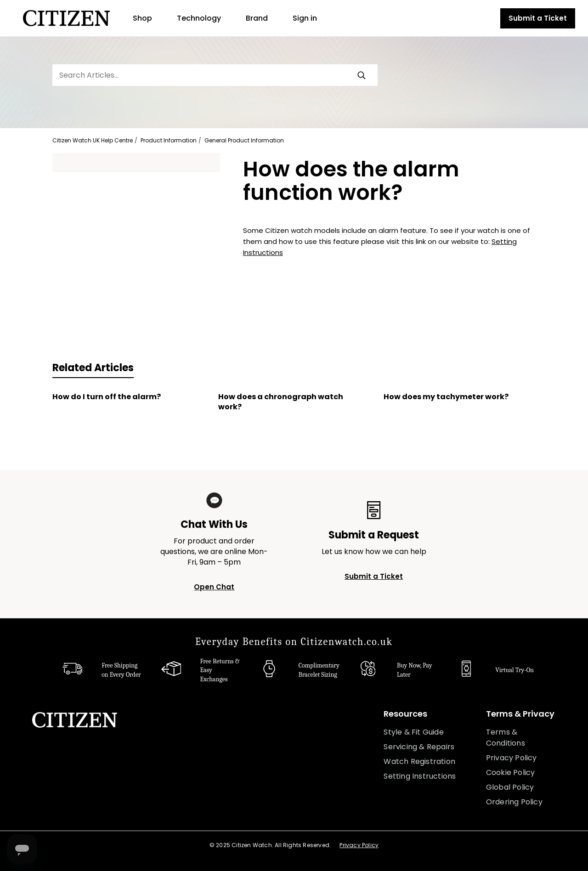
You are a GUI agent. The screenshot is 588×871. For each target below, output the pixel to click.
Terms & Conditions (506, 738)
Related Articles (93, 368)
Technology (199, 18)
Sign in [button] (305, 18)
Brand (257, 18)
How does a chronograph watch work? (281, 402)
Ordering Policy (514, 802)
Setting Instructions (420, 776)
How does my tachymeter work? (446, 397)
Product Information (169, 140)
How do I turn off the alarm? (107, 397)
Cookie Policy (511, 772)
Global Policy (510, 787)
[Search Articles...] (215, 75)
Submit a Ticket (538, 18)
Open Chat (214, 587)
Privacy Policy (512, 758)
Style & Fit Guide (413, 732)
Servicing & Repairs (419, 747)
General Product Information (244, 140)
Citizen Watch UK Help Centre (93, 140)
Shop (142, 18)
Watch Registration (419, 761)
